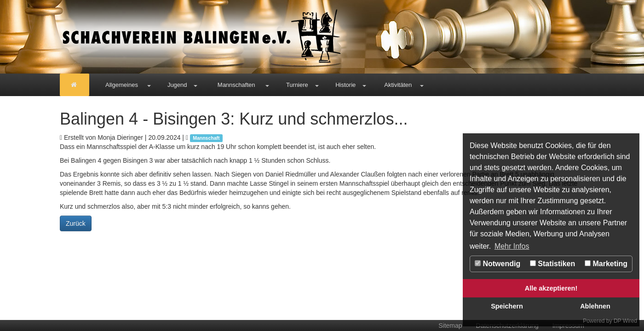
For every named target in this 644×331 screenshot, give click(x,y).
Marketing (606, 264)
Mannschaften (236, 85)
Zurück (76, 223)
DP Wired (625, 321)
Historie (345, 85)
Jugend (177, 85)
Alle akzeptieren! (551, 288)
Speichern (507, 306)
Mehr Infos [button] (512, 246)
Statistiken (552, 264)
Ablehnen (595, 306)
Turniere (297, 85)
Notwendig (497, 264)
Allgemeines (122, 85)
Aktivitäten (398, 85)
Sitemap (450, 325)
